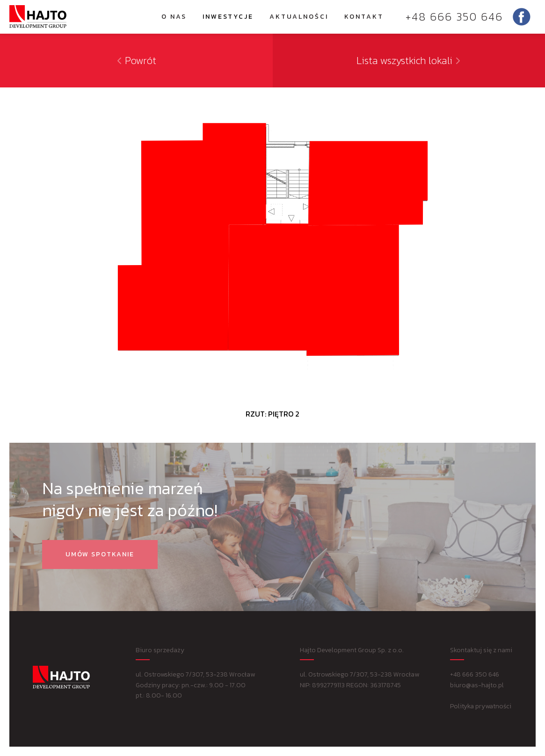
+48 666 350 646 (454, 17)
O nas (174, 17)
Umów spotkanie (100, 554)
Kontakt (364, 17)
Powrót (136, 61)
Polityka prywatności (481, 706)
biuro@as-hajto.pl (477, 685)
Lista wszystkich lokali (409, 61)
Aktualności (299, 17)
